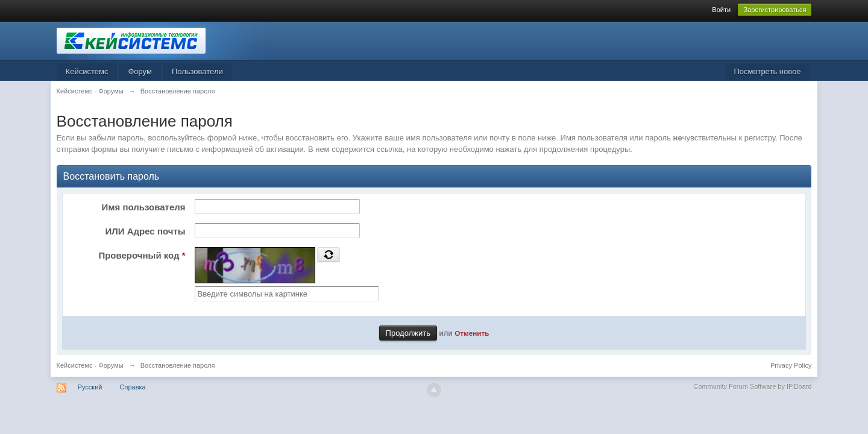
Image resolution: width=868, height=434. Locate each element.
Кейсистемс (87, 71)
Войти (721, 10)
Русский (90, 387)
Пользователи (197, 71)
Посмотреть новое (767, 71)
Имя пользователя (144, 207)
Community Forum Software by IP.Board (752, 386)
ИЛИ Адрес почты (145, 231)
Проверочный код (142, 255)
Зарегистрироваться (775, 10)
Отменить (472, 333)
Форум (140, 71)
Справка (133, 387)
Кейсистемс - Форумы (90, 365)
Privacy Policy (791, 365)
